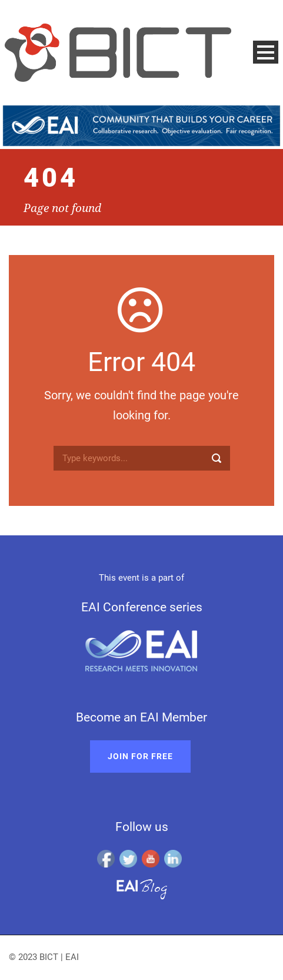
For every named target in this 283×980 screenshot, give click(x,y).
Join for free (140, 756)
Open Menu (266, 52)
